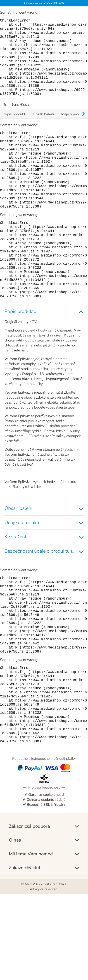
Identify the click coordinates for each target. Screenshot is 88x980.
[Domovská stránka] (4, 122)
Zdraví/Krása (20, 122)
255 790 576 (53, 3)
